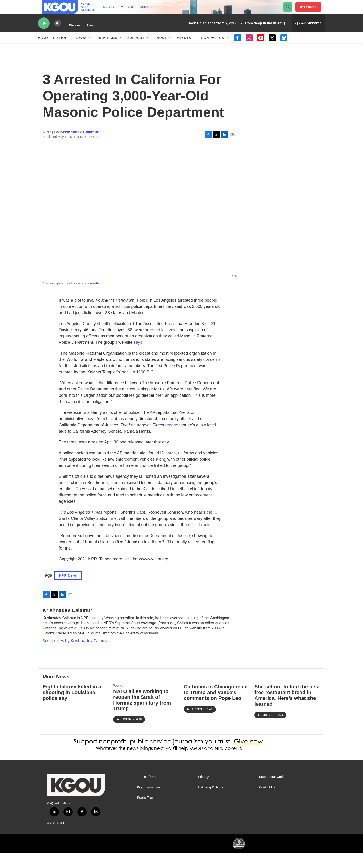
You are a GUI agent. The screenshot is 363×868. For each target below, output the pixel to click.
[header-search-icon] (290, 12)
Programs (107, 48)
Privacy (203, 792)
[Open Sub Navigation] (69, 48)
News (81, 48)
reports (172, 440)
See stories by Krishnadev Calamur (76, 656)
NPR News (68, 590)
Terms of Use (147, 792)
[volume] (58, 34)
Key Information (148, 802)
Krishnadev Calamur (80, 147)
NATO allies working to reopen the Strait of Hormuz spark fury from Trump (142, 715)
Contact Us (213, 48)
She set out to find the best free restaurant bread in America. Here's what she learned (287, 710)
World (118, 700)
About (161, 48)
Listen (60, 48)
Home (43, 48)
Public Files (145, 813)
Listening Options (210, 802)
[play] (44, 34)
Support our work (271, 792)
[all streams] (308, 34)
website (93, 298)
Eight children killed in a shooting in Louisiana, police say (72, 707)
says (138, 357)
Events (184, 48)
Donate (313, 12)
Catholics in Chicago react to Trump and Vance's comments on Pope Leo (216, 707)
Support (136, 48)
